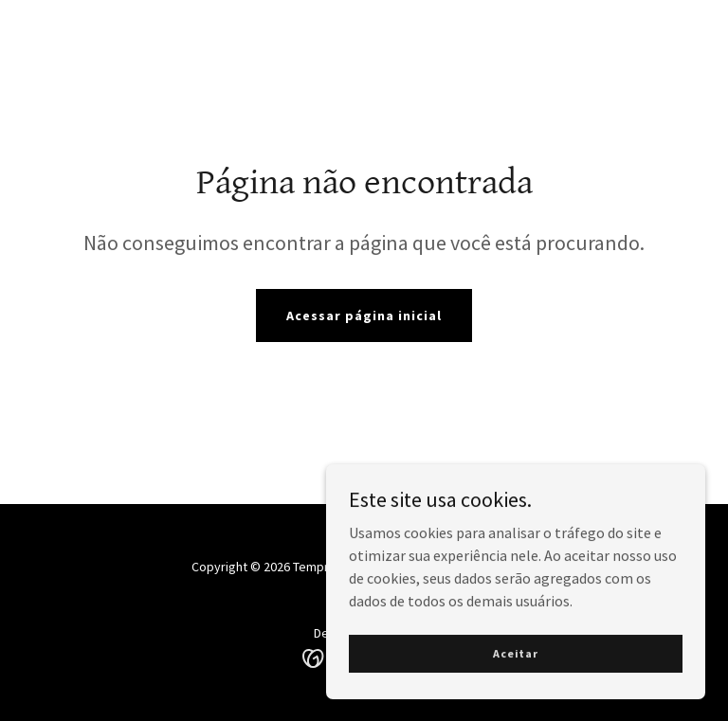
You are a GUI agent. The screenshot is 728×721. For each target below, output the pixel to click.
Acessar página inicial (364, 315)
